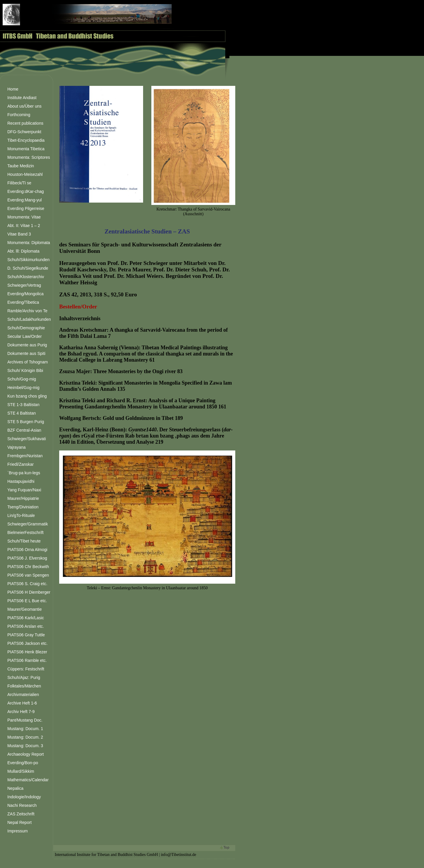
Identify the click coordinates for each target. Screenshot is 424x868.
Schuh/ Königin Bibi (25, 370)
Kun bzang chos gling (27, 396)
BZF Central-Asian (24, 430)
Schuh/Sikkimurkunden (28, 260)
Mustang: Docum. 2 (25, 737)
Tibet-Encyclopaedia (26, 140)
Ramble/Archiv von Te (27, 311)
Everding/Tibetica (23, 302)
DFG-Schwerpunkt (24, 132)
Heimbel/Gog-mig (23, 388)
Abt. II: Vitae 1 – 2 (24, 226)
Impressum (18, 831)
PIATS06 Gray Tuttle (26, 635)
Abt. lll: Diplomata (23, 251)
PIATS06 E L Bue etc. (27, 601)
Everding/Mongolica (25, 294)
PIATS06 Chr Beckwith (28, 567)
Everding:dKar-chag (26, 191)
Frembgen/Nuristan (25, 456)
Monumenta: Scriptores (29, 157)
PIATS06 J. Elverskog (27, 558)
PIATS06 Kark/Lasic (26, 618)
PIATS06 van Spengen (28, 575)
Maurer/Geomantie (25, 609)
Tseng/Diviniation (23, 507)
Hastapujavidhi (21, 481)
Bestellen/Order (78, 307)
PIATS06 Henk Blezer (27, 652)
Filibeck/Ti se (19, 183)
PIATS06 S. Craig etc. (27, 584)
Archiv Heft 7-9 (21, 712)
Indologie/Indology (24, 797)
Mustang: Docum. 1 (25, 729)
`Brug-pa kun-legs (24, 473)
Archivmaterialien (23, 695)
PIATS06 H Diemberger (29, 592)
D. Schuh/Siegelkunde (28, 268)
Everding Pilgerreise (26, 208)
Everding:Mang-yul (25, 200)
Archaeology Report (26, 754)
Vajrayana (16, 447)
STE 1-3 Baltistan (23, 405)
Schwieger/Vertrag (24, 285)
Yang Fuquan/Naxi (24, 490)
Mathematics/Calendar (28, 780)
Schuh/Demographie (26, 328)
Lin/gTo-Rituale (21, 515)
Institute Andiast (22, 98)
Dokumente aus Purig (27, 345)
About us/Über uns (24, 106)
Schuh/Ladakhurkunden (29, 319)
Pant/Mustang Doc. (25, 720)
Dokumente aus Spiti (26, 353)
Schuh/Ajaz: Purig (24, 677)
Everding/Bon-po (23, 763)
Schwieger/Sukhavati (27, 439)
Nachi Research (22, 805)
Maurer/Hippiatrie (23, 498)
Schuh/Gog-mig (22, 379)
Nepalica (15, 788)
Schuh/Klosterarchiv (26, 277)
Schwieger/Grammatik (28, 524)
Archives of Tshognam (28, 362)
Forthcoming (19, 115)
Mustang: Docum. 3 (25, 746)
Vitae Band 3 (19, 234)
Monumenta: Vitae (24, 217)
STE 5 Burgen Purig (26, 422)
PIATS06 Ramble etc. (27, 660)
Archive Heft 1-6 (22, 703)
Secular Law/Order (25, 336)
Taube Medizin (21, 166)
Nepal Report (20, 822)
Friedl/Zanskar (20, 464)
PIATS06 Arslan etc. (26, 626)
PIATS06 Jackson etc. (28, 643)
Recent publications (25, 123)
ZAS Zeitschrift (21, 814)
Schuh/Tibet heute (24, 541)
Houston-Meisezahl (25, 174)
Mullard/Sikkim (21, 771)
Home (13, 89)
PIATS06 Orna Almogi (27, 550)
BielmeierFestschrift (25, 533)
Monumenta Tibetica (26, 149)
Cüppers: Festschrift (26, 669)
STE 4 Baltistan (22, 413)
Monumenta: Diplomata (29, 243)
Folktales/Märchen (24, 686)
